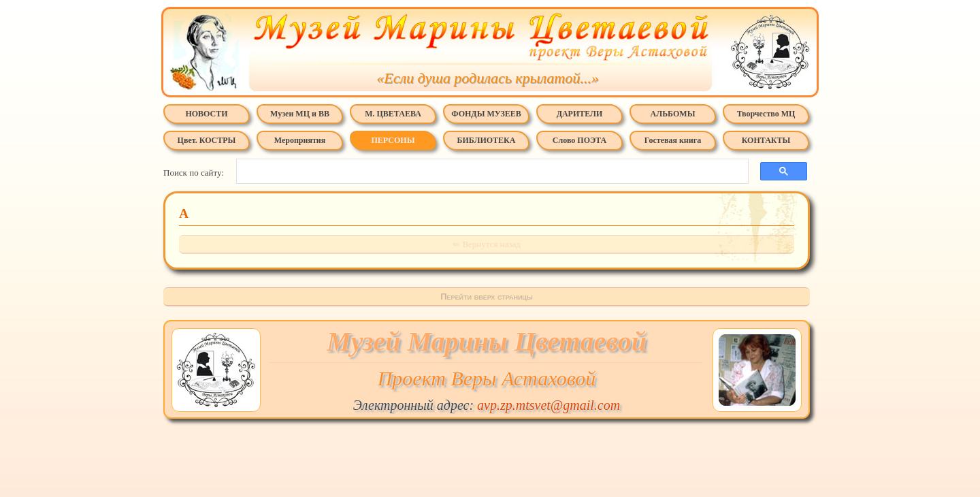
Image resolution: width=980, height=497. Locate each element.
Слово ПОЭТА (579, 140)
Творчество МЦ (766, 114)
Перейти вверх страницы (487, 296)
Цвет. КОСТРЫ (207, 140)
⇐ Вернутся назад (487, 244)
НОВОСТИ (206, 114)
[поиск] (488, 172)
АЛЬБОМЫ (673, 114)
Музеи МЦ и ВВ (300, 114)
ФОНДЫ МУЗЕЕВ (486, 114)
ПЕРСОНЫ (393, 140)
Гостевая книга (673, 140)
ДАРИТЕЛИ (580, 114)
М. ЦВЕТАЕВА (393, 114)
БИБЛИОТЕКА (487, 140)
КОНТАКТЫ (766, 140)
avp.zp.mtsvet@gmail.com (549, 405)
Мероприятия (300, 140)
